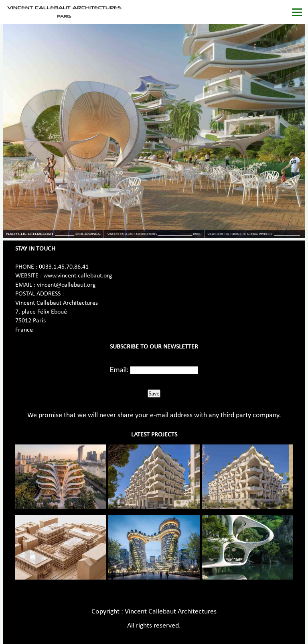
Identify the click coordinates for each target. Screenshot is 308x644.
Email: (119, 369)
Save (154, 393)
